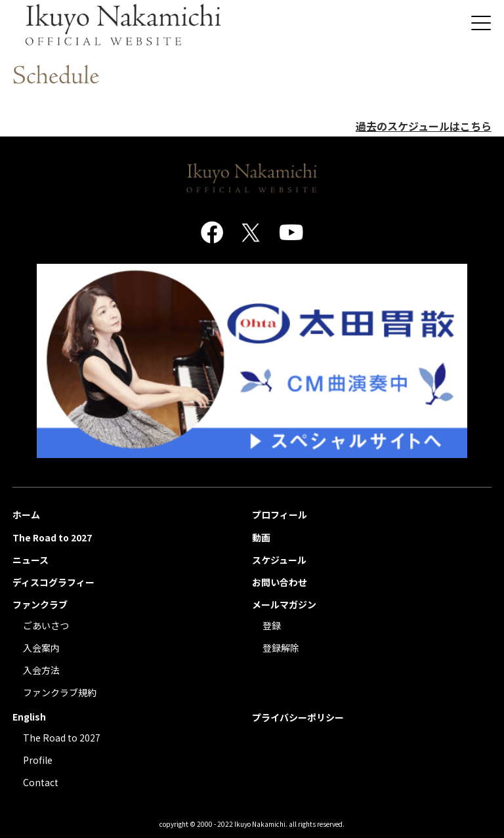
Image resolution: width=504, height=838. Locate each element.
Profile (38, 760)
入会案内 (41, 648)
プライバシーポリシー (298, 717)
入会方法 (41, 670)
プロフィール (280, 514)
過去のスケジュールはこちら (424, 126)
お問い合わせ (280, 582)
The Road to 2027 (52, 537)
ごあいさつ (46, 625)
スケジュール (279, 560)
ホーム (26, 514)
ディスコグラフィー (53, 582)
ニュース (31, 560)
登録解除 (281, 648)
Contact (41, 782)
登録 (272, 625)
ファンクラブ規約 (60, 692)
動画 (261, 537)
